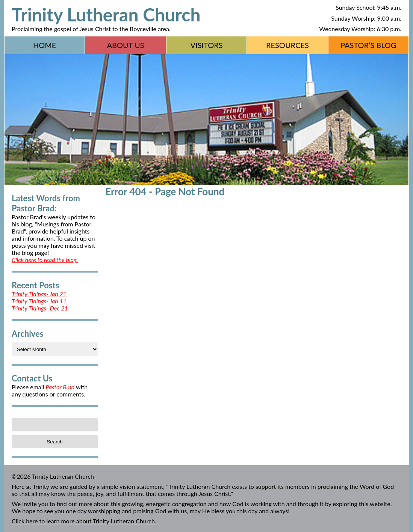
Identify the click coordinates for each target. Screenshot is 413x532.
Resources (287, 45)
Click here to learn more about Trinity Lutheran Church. (84, 521)
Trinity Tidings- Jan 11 (39, 301)
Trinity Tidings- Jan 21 (39, 294)
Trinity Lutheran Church (106, 14)
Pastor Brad (60, 387)
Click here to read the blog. (45, 260)
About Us (126, 45)
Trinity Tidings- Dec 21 (40, 308)
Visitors (206, 45)
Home (45, 45)
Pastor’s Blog (368, 45)
